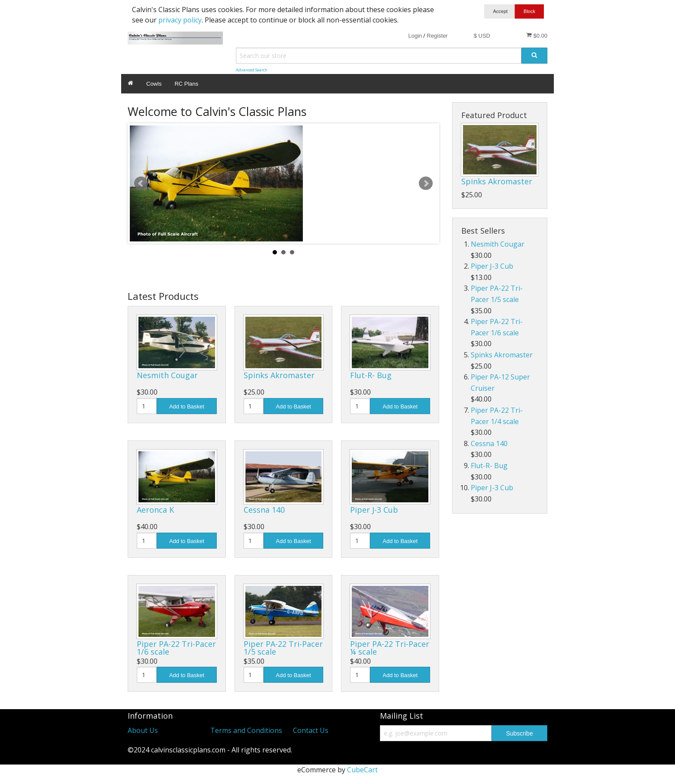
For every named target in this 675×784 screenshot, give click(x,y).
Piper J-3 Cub (374, 510)
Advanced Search (252, 70)
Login (415, 36)
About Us (143, 730)
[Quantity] (147, 406)
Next (426, 183)
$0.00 (537, 35)
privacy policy (180, 20)
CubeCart (362, 770)
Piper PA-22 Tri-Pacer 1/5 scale (283, 648)
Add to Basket (187, 406)
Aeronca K (155, 510)
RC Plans (186, 84)
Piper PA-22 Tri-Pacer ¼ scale (390, 648)
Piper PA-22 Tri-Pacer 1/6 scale (176, 648)
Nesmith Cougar (167, 375)
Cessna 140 (264, 510)
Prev (141, 183)
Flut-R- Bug (371, 375)
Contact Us (311, 730)
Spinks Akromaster (279, 375)
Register (437, 36)
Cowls (154, 84)
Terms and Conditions (246, 730)
